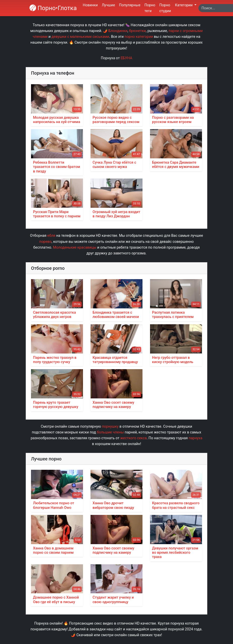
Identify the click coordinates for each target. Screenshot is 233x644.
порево (46, 242)
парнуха (195, 438)
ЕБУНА (126, 58)
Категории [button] (184, 5)
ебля (51, 236)
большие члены (110, 432)
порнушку (110, 427)
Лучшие (108, 5)
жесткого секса (134, 438)
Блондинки (118, 31)
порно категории (139, 37)
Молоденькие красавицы (75, 247)
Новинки (90, 5)
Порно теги (150, 8)
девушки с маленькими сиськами (80, 37)
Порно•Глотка (53, 8)
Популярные (130, 5)
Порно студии (165, 8)
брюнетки (138, 31)
